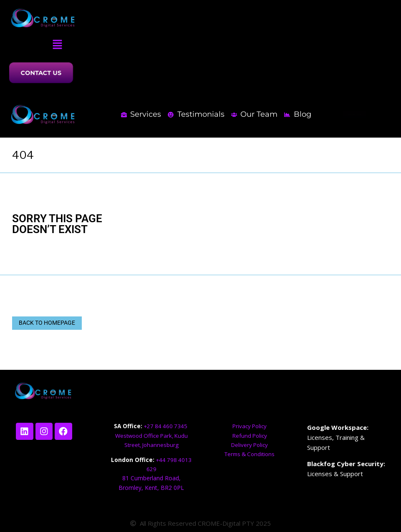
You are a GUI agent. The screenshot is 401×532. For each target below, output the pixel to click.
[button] (57, 45)
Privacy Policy (250, 426)
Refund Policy (250, 435)
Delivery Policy (250, 445)
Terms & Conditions (250, 454)
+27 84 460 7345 (166, 426)
